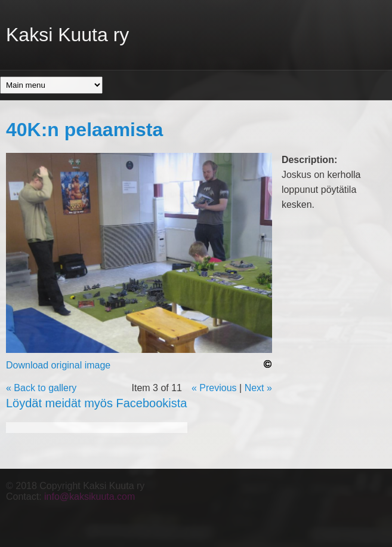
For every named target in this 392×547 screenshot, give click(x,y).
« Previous (214, 388)
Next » (258, 388)
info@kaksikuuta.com (89, 497)
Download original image (58, 365)
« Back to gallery (41, 388)
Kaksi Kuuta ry (67, 35)
